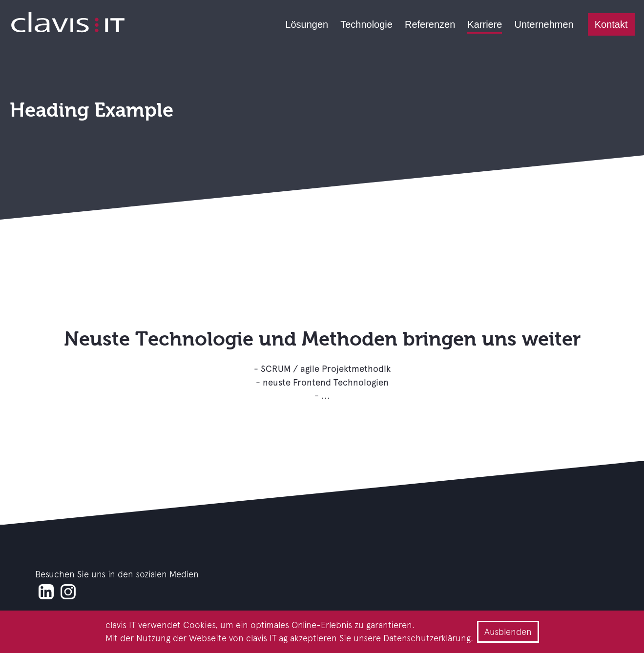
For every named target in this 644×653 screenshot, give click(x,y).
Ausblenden (508, 632)
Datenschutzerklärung (427, 638)
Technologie (366, 24)
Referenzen (430, 24)
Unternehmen (544, 24)
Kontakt (611, 24)
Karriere (485, 24)
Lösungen (307, 24)
